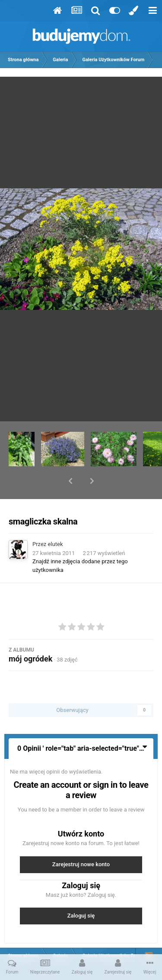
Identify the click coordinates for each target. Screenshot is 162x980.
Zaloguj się (81, 893)
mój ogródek (30, 636)
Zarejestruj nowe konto (81, 842)
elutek (56, 522)
